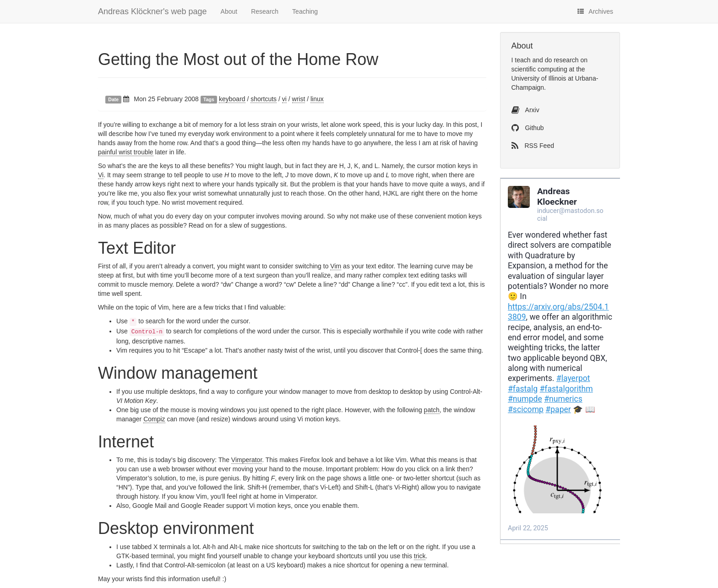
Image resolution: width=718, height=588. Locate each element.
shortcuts (264, 99)
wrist (299, 99)
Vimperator (247, 460)
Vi (101, 175)
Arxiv (525, 110)
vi (284, 99)
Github (528, 128)
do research (562, 60)
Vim (336, 266)
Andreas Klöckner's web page (152, 11)
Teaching (305, 11)
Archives (595, 11)
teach (522, 60)
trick (420, 556)
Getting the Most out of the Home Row (238, 59)
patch (432, 410)
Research (265, 11)
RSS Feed (533, 146)
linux (317, 99)
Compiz (154, 419)
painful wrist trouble (126, 152)
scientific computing (539, 69)
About (229, 11)
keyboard (232, 99)
